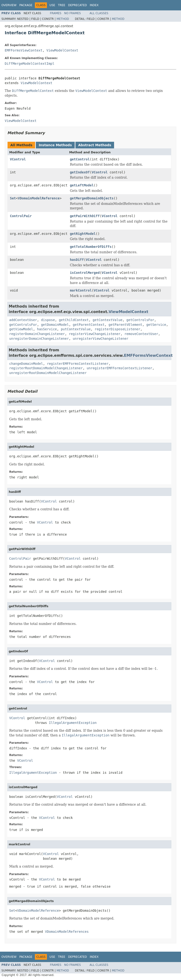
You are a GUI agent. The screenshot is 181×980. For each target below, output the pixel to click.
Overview (9, 5)
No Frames (72, 13)
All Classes (99, 13)
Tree (62, 5)
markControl (81, 290)
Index (94, 5)
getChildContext (74, 320)
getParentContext (89, 325)
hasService (47, 329)
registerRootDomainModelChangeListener (46, 368)
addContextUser (23, 320)
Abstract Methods (95, 145)
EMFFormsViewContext (24, 50)
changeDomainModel (26, 364)
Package (26, 5)
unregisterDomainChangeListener (39, 339)
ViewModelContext (62, 50)
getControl (80, 159)
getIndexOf (80, 172)
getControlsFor (140, 320)
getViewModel (21, 329)
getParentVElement (125, 325)
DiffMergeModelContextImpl (30, 64)
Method (63, 19)
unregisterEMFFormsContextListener (119, 368)
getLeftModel (82, 185)
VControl (18, 159)
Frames (56, 13)
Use (52, 5)
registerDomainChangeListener (37, 334)
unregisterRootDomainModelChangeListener (48, 373)
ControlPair (21, 216)
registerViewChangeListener (95, 334)
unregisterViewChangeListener (101, 339)
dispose (48, 320)
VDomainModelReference (39, 198)
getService (156, 325)
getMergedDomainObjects (92, 198)
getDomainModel (55, 325)
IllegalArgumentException (73, 723)
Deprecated (78, 5)
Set (13, 198)
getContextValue (107, 320)
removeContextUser (141, 334)
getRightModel (83, 234)
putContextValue (76, 329)
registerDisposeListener (117, 329)
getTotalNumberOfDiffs (91, 247)
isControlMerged (85, 273)
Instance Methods (55, 145)
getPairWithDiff (85, 216)
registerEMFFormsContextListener (78, 364)
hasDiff (77, 260)
